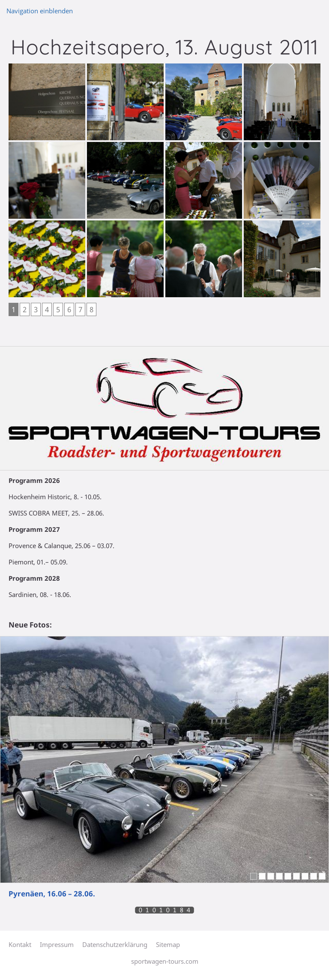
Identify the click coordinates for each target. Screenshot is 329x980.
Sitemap (168, 944)
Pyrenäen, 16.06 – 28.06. (52, 894)
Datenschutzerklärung (115, 944)
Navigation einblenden (40, 11)
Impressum (57, 944)
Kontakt (20, 944)
